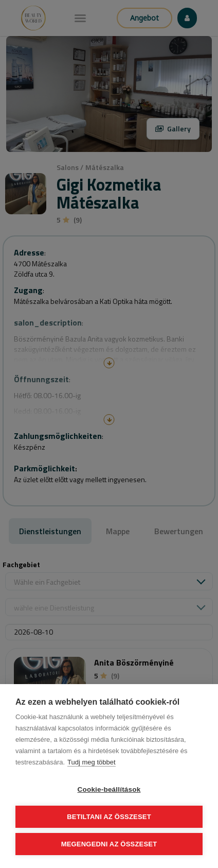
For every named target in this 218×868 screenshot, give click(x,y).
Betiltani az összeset (109, 817)
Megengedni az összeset (109, 844)
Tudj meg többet (91, 762)
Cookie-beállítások (109, 789)
